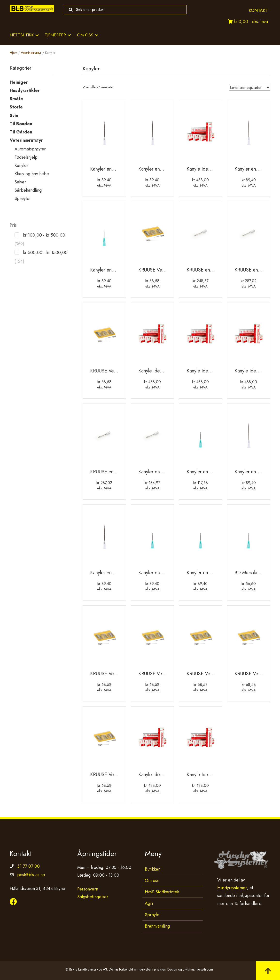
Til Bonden (21, 124)
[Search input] (124, 10)
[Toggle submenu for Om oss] (97, 35)
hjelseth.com (204, 969)
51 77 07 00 (28, 866)
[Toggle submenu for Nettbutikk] (37, 35)
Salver (20, 182)
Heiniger (19, 82)
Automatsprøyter (30, 149)
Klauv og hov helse (32, 174)
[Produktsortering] (249, 88)
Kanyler (21, 165)
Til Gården (21, 132)
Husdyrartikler (25, 91)
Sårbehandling (28, 190)
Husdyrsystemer (232, 888)
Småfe (16, 99)
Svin (14, 115)
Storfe (16, 107)
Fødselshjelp (26, 157)
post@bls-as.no (31, 875)
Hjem (13, 53)
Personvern (88, 889)
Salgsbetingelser (93, 897)
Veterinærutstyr (31, 53)
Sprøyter (23, 198)
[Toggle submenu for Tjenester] (69, 35)
